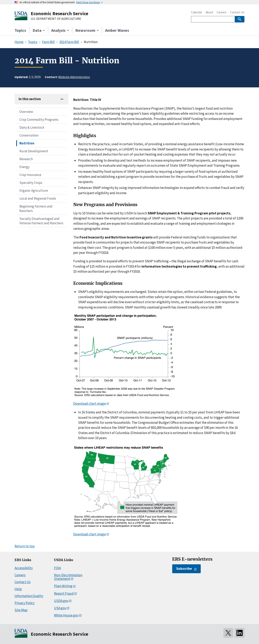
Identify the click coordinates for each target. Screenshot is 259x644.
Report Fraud (64, 593)
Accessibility (24, 568)
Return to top (25, 546)
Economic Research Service (59, 13)
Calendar (197, 12)
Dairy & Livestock (32, 127)
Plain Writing (63, 586)
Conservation (29, 135)
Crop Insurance (30, 175)
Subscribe (184, 569)
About (209, 12)
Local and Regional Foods (38, 198)
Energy (24, 167)
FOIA (57, 568)
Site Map (21, 610)
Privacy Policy (25, 603)
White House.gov (66, 615)
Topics (20, 30)
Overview (26, 112)
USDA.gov (61, 601)
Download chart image (90, 404)
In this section (30, 99)
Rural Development (34, 151)
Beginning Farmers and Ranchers (36, 209)
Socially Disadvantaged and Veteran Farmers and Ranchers (41, 221)
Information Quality (29, 596)
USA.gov (60, 608)
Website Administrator (74, 77)
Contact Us (237, 12)
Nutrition (27, 143)
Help (18, 589)
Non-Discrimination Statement (68, 577)
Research (26, 159)
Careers (222, 12)
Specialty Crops (31, 183)
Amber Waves (117, 30)
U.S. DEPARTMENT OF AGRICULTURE (56, 19)
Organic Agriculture (34, 191)
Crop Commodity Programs (39, 120)
